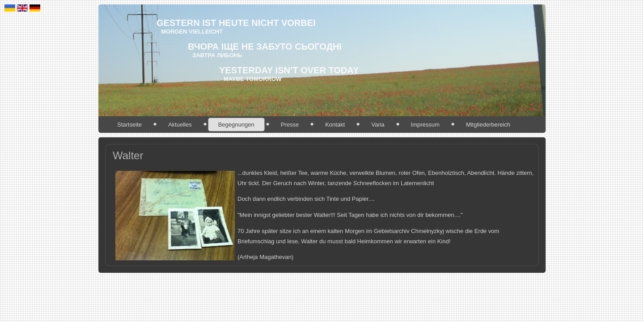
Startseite (129, 125)
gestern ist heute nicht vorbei (236, 23)
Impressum (425, 125)
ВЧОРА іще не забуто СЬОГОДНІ (265, 47)
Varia (378, 125)
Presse (290, 125)
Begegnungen (236, 125)
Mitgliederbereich (488, 125)
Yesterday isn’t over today (289, 70)
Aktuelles (180, 125)
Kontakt (335, 125)
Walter (128, 155)
